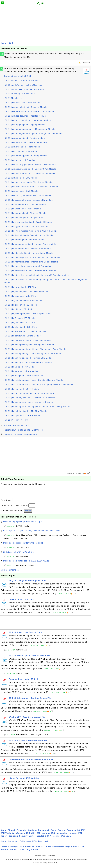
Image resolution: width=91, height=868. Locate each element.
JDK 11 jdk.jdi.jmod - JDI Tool (18, 309)
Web (63, 838)
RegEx (69, 849)
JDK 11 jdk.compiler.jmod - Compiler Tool (23, 218)
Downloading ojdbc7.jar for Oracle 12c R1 (23, 545)
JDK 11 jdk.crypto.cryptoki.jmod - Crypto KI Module (28, 222)
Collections (25, 844)
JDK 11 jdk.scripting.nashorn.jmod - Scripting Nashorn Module (33, 380)
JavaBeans (18, 835)
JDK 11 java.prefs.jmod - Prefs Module (22, 147)
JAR (38, 849)
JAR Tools (6, 835)
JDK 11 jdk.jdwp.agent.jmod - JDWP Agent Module (28, 314)
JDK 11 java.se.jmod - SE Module (20, 160)
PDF (81, 835)
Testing (56, 838)
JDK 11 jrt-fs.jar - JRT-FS (16, 420)
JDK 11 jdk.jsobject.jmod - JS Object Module (25, 331)
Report (4, 838)
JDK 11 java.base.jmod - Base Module (22, 103)
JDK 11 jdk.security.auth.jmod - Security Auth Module (29, 393)
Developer (13, 849)
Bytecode (22, 833)
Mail (53, 835)
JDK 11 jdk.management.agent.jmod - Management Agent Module (35, 349)
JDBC (27, 835)
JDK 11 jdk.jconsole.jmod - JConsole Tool (23, 300)
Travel (21, 852)
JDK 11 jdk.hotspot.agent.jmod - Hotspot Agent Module (30, 244)
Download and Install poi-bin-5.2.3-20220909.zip (26, 563)
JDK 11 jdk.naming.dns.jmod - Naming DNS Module (28, 358)
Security (23, 838)
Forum (35, 852)
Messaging (62, 835)
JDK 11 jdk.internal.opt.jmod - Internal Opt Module (28, 266)
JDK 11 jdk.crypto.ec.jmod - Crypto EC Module (26, 227)
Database (32, 833)
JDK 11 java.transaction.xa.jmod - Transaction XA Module (31, 187)
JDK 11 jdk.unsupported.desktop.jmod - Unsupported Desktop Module (37, 407)
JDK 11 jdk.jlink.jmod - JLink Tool (19, 323)
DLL (43, 849)
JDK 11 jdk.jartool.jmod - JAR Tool (20, 287)
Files (49, 849)
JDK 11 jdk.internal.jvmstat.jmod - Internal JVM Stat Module (32, 257)
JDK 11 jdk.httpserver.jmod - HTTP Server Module (27, 249)
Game (53, 833)
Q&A (82, 849)
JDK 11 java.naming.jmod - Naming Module (24, 138)
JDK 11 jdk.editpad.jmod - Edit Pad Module (24, 240)
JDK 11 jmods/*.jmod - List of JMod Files (23, 85)
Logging (46, 835)
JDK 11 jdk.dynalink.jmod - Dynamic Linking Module (28, 235)
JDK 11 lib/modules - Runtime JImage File (24, 89)
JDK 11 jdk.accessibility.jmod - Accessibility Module (28, 200)
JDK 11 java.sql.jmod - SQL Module (20, 178)
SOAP (48, 838)
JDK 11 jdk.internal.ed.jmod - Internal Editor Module (28, 253)
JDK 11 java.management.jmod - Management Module (29, 129)
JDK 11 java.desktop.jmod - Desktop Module (25, 116)
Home (3, 43)
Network (73, 835)
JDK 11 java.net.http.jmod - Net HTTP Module (25, 142)
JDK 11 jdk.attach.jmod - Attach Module (22, 209)
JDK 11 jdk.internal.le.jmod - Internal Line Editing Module (31, 262)
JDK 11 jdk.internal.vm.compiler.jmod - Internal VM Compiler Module (36, 275)
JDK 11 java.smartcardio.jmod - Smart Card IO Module (30, 173)
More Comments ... (10, 572)
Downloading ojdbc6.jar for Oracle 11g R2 (23, 524)
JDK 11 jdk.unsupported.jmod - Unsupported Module (28, 402)
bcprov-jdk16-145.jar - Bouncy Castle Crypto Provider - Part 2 (33, 533)
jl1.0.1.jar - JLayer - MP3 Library (19, 554)
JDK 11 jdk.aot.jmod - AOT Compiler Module (25, 204)
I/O (79, 833)
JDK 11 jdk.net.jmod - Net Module (20, 367)
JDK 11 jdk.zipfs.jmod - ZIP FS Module (22, 416)
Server (32, 838)
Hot (9, 844)
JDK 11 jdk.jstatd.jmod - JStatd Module (22, 336)
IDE (83, 833)
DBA (22, 849)
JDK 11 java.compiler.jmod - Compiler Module (25, 107)
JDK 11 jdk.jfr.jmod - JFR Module (19, 318)
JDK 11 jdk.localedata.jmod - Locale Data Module (27, 340)
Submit (28, 513)
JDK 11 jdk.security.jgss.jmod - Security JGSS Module (29, 398)
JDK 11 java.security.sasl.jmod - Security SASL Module (30, 169)
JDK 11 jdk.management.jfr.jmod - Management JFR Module (32, 354)
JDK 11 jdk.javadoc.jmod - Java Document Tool (26, 292)
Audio (4, 833)
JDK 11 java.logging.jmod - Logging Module (24, 125)
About (15, 844)
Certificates (58, 849)
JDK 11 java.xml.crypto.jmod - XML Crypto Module (28, 195)
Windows (30, 849)
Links (76, 849)
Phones (13, 852)
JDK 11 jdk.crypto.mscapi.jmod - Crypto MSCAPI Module (31, 231)
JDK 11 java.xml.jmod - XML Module (21, 191)
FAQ (28, 852)
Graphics (71, 833)
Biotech (12, 833)
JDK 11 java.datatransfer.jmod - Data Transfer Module (29, 112)
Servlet (40, 838)
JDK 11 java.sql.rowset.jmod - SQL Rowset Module (28, 182)
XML (69, 838)
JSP (39, 835)
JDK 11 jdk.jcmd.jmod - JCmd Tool (20, 296)
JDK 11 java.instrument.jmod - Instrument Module (27, 120)
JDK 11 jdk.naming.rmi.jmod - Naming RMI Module (28, 362)
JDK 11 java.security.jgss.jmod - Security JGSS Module (30, 165)
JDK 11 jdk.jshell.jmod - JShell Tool (20, 327)
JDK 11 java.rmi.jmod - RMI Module (20, 151)
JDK (11, 43)
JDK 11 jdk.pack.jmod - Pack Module (21, 371)
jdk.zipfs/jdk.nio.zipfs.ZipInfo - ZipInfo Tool (23, 430)
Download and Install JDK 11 (17, 76)
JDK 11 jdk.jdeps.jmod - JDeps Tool (20, 305)
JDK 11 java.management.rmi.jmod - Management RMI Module (33, 134)
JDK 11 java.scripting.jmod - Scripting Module (25, 156)
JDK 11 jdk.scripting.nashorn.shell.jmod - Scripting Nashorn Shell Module (39, 384)
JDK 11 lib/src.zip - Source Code (19, 94)
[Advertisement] (45, 23)
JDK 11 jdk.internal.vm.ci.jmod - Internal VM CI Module (30, 271)
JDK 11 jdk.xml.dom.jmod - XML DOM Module (25, 411)
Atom (41, 844)
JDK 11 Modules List (13, 98)
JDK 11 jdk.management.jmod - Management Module (29, 345)
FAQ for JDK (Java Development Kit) (22, 434)
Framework (44, 833)
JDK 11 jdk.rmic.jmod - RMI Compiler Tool (24, 376)
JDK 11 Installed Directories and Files (22, 81)
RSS (34, 844)
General (62, 833)
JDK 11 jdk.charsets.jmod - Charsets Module (25, 213)
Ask (46, 844)
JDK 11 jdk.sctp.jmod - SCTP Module (21, 389)
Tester (4, 849)
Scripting (13, 838)
